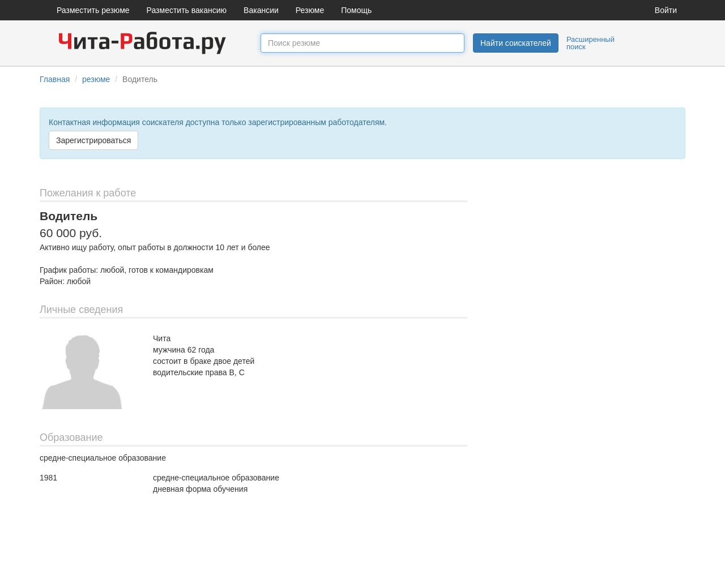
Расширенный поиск (590, 43)
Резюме (310, 10)
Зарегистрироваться (93, 140)
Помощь (356, 10)
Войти (666, 10)
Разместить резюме (93, 10)
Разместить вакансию (187, 10)
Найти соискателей (516, 43)
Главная (55, 79)
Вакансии (261, 10)
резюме (96, 79)
